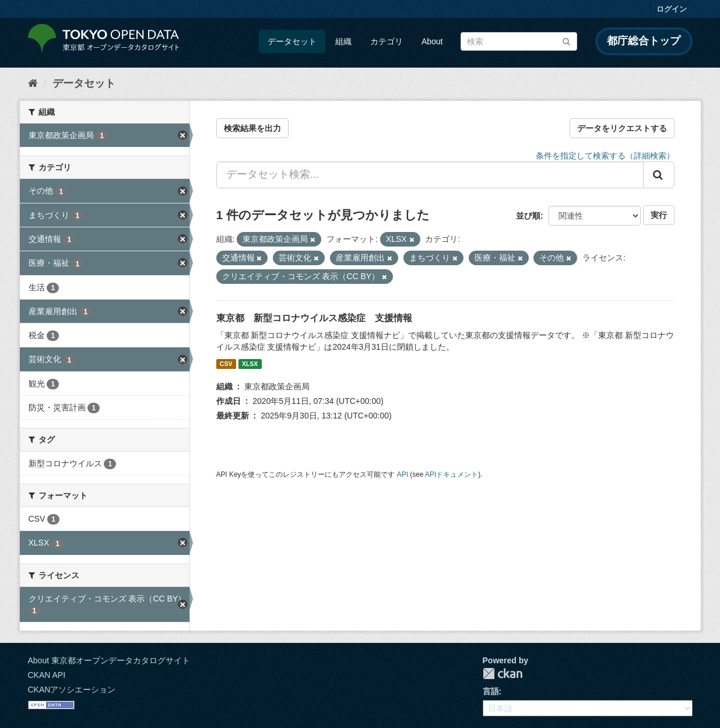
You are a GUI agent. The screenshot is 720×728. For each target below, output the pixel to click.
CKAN (503, 674)
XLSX (250, 364)
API (403, 474)
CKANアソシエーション (72, 690)
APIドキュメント (452, 474)
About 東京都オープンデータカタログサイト (109, 660)
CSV (226, 364)
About (432, 41)
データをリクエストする (622, 128)
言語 (491, 691)
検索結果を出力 (252, 128)
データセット (292, 41)
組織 (343, 41)
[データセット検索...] (430, 175)
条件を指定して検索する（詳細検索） (605, 156)
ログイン (672, 9)
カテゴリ (387, 41)
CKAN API (47, 675)
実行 (659, 215)
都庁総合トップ (644, 41)
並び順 (528, 216)
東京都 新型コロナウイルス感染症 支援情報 (314, 318)
